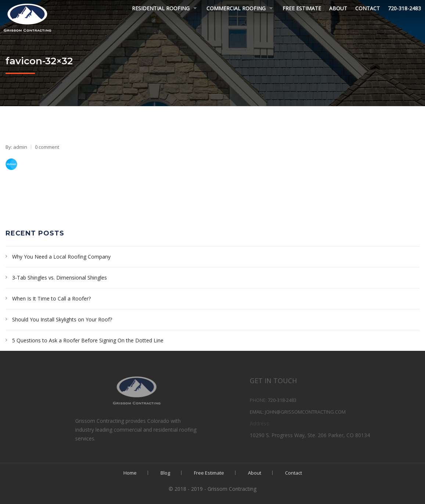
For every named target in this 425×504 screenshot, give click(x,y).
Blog (165, 473)
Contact (368, 8)
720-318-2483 (404, 8)
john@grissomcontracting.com (333, 412)
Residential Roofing (161, 8)
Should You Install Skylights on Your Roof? (62, 319)
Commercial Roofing (236, 8)
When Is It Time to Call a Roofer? (51, 298)
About (338, 8)
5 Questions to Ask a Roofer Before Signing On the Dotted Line (88, 340)
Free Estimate (302, 8)
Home (130, 473)
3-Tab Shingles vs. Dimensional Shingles (60, 278)
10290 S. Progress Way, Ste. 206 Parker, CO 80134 (337, 435)
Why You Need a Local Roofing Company (61, 257)
